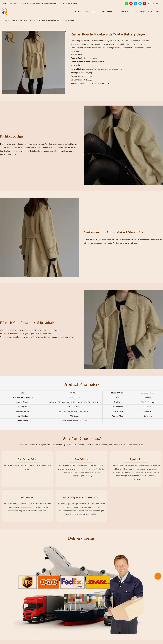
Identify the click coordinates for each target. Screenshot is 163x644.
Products (13, 20)
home (4, 20)
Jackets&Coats (26, 20)
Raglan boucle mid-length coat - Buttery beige (55, 20)
